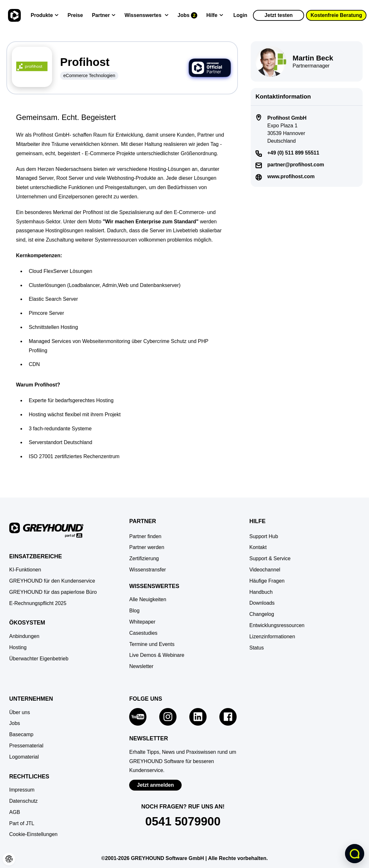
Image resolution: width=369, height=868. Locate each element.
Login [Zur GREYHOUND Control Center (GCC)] (240, 15)
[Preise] (75, 16)
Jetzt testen (279, 15)
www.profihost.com (291, 176)
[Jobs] (187, 16)
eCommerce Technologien (89, 76)
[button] (33, 835)
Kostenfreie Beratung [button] (337, 15)
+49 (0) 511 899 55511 (293, 153)
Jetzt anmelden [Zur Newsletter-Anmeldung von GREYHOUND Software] (155, 785)
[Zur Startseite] (14, 15)
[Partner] (104, 16)
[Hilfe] (215, 16)
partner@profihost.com (296, 165)
